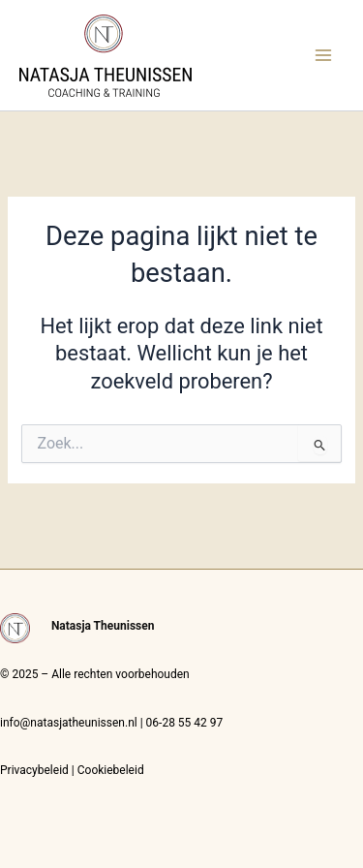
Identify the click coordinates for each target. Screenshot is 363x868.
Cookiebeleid (111, 770)
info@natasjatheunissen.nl (69, 723)
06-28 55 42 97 (185, 723)
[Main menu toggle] (323, 55)
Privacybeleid (34, 770)
